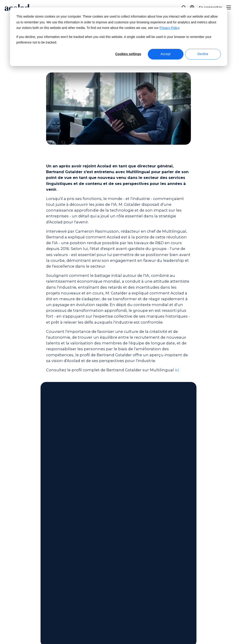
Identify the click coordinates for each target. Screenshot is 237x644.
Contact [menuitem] (167, 539)
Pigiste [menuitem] (16, 565)
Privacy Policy (169, 28)
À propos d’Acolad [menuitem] (27, 530)
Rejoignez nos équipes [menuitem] (31, 556)
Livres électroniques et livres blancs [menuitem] (115, 539)
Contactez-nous (118, 443)
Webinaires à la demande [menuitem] (106, 530)
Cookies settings (128, 54)
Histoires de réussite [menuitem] (101, 547)
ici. (177, 370)
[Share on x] (192, 629)
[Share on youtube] (224, 629)
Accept (166, 54)
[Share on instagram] (202, 629)
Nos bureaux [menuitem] (22, 547)
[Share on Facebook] (180, 629)
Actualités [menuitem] (19, 539)
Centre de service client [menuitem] (181, 530)
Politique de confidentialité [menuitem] (35, 594)
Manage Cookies (125, 629)
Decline (203, 54)
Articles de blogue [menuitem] (100, 556)
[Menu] (229, 7)
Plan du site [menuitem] (21, 602)
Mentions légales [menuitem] (26, 585)
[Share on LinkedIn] (213, 629)
